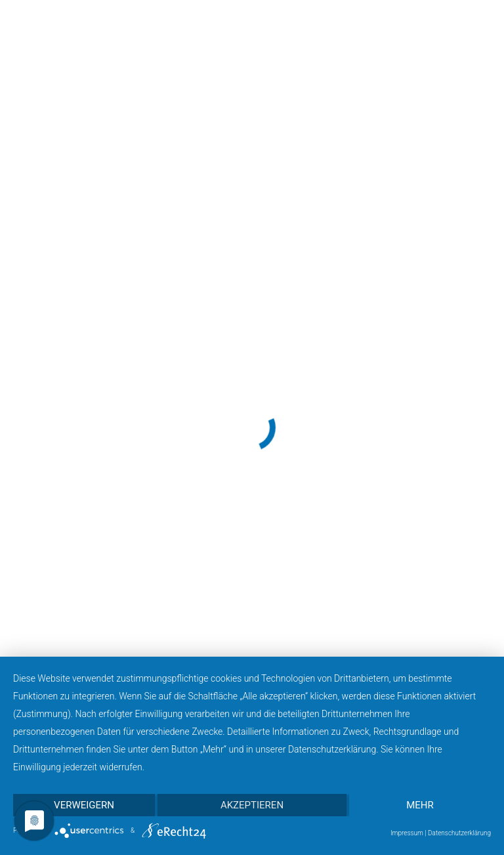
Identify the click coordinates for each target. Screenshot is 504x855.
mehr (420, 805)
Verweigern (84, 805)
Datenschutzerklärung (459, 833)
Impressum (407, 833)
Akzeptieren (252, 805)
